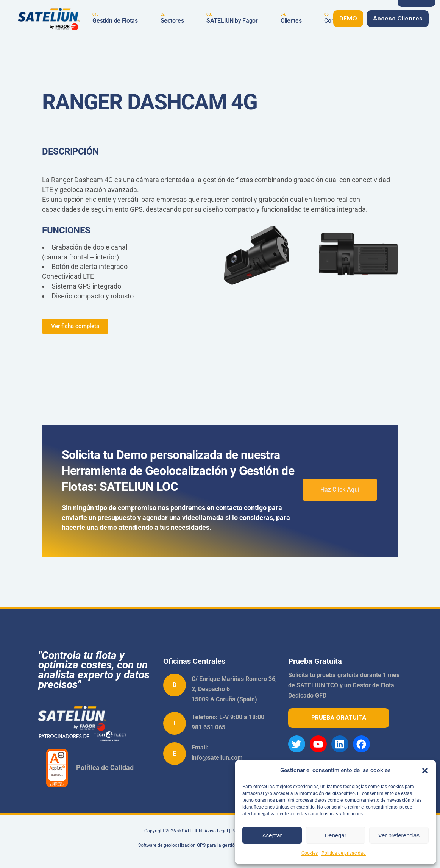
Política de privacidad (344, 853)
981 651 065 (208, 727)
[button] (425, 771)
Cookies (310, 853)
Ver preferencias (399, 835)
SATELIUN (192, 831)
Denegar (335, 835)
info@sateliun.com (217, 758)
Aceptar (272, 835)
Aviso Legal (216, 831)
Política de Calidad (105, 767)
